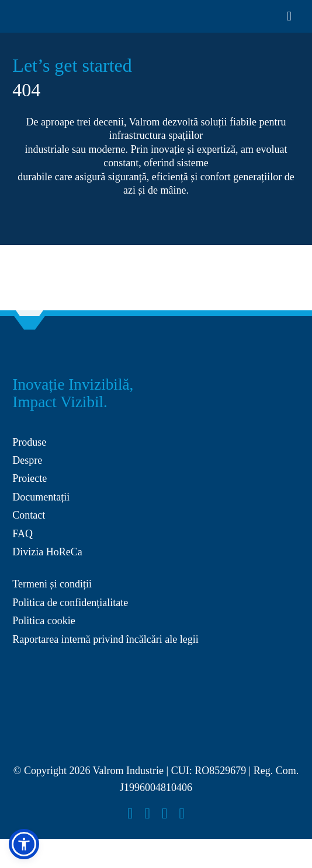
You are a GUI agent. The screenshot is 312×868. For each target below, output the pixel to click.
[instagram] (148, 814)
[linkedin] (182, 814)
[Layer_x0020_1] (43, 13)
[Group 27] (30, 353)
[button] (24, 844)
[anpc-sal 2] (155, 670)
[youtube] (165, 814)
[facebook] (130, 814)
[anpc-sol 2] (56, 670)
